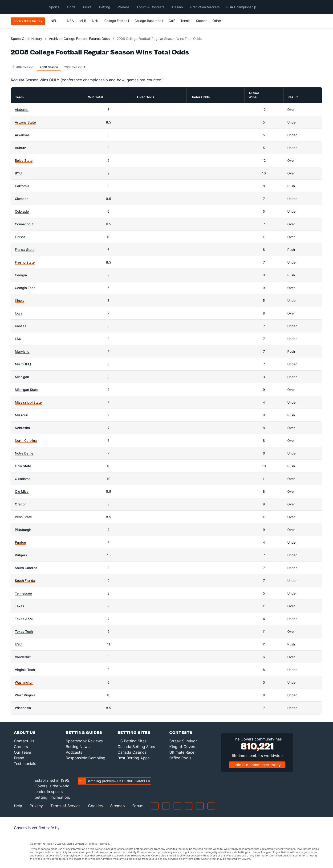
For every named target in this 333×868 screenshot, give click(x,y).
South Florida (25, 581)
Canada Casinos (132, 752)
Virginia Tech (25, 670)
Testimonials (25, 764)
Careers (21, 747)
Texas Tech (24, 631)
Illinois (20, 300)
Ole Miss (22, 491)
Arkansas (22, 135)
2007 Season (23, 67)
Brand (19, 758)
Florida (20, 237)
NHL (95, 21)
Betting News (78, 747)
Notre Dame (24, 453)
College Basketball (149, 21)
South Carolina (26, 568)
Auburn (20, 148)
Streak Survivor (183, 741)
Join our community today (257, 765)
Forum (138, 806)
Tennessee (23, 593)
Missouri (21, 415)
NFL (56, 21)
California (22, 186)
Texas (20, 606)
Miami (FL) (23, 364)
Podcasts (74, 752)
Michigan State (26, 390)
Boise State (24, 160)
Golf (172, 21)
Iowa (19, 313)
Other (219, 21)
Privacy (36, 806)
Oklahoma (23, 479)
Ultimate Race (182, 752)
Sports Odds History (26, 39)
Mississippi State (28, 402)
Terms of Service (65, 806)
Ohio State (23, 466)
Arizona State (25, 122)
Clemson (22, 199)
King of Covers (183, 747)
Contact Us (24, 741)
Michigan (22, 377)
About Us (25, 732)
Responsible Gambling (85, 758)
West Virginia (25, 695)
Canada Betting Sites (136, 747)
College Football (117, 21)
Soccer (201, 21)
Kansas (21, 326)
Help (18, 806)
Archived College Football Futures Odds (79, 39)
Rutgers (21, 555)
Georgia (21, 275)
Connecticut (24, 224)
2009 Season (75, 67)
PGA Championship (241, 7)
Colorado (22, 211)
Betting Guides (84, 732)
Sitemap (118, 806)
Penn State (23, 517)
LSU (18, 339)
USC (18, 644)
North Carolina (26, 440)
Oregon (21, 504)
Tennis (185, 21)
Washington (24, 682)
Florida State (25, 250)
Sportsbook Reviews (84, 741)
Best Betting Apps (134, 758)
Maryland (22, 351)
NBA (70, 21)
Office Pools (180, 758)
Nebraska (22, 428)
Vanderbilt (23, 657)
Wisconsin (23, 708)
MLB (83, 21)
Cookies (95, 806)
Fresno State (25, 262)
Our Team (22, 752)
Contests (181, 732)
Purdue (20, 542)
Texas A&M (24, 619)
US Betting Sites (132, 741)
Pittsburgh (23, 530)
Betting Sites (134, 732)
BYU (18, 173)
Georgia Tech (25, 288)
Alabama (22, 110)
